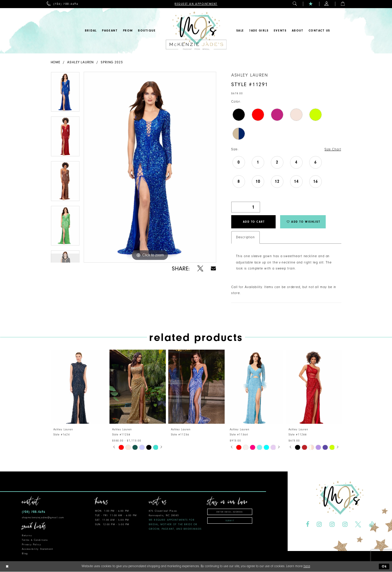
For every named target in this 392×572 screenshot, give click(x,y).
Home (56, 62)
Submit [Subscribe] (230, 521)
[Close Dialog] (7, 567)
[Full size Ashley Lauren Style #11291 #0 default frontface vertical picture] (150, 167)
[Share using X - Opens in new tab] (200, 269)
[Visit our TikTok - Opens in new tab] (371, 525)
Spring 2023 (112, 62)
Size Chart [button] (333, 149)
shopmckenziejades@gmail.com (43, 518)
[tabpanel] (65, 94)
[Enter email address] (230, 512)
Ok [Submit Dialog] (385, 567)
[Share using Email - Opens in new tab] (214, 268)
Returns (27, 536)
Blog (25, 554)
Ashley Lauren (81, 62)
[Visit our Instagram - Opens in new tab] (319, 525)
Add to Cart (254, 222)
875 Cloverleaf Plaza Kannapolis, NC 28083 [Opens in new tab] (175, 520)
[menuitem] (63, 4)
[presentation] (79, 387)
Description (245, 237)
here (307, 566)
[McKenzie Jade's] (196, 31)
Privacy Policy (31, 545)
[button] (295, 4)
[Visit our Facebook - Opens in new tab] (308, 525)
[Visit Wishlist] (311, 4)
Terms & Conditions (35, 540)
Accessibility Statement (37, 549)
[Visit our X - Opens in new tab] (358, 525)
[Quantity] (246, 207)
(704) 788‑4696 (34, 512)
